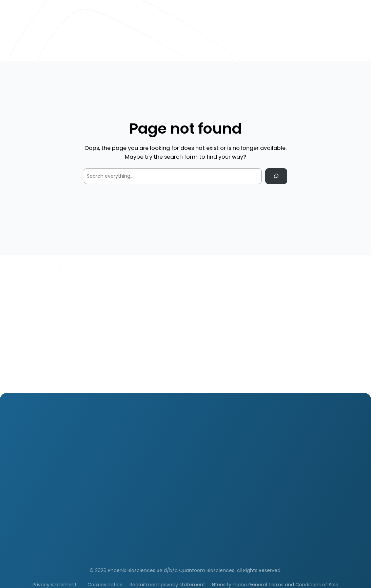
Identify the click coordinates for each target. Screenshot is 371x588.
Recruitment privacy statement (167, 585)
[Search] (276, 176)
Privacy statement (55, 585)
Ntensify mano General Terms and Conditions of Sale (275, 585)
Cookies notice (105, 585)
